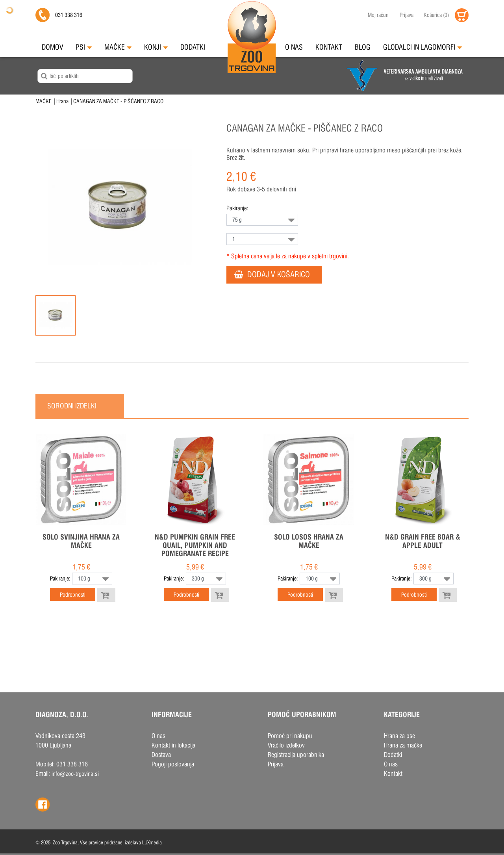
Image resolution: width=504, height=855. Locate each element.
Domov (52, 47)
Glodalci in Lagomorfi (422, 47)
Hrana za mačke (403, 745)
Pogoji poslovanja (173, 764)
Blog (363, 47)
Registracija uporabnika (296, 755)
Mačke (118, 47)
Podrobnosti (73, 595)
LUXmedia (152, 842)
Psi (84, 47)
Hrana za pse (399, 736)
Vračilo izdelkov (286, 745)
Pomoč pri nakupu (290, 736)
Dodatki (193, 47)
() (436, 15)
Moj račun (378, 15)
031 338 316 (69, 15)
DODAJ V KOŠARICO (272, 273)
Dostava (161, 755)
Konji (156, 47)
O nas (294, 47)
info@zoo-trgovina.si (75, 774)
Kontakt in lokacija (173, 745)
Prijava (407, 15)
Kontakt (329, 47)
